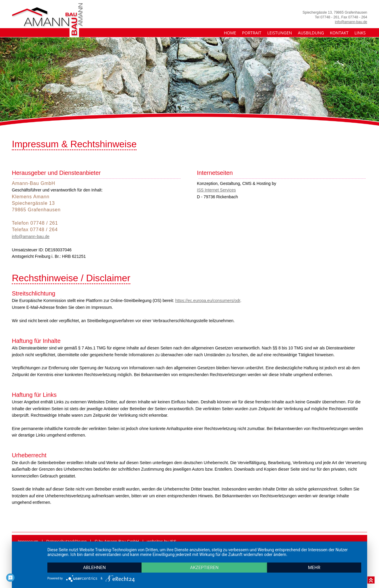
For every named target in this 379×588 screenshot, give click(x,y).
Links (360, 33)
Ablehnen (94, 568)
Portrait (252, 33)
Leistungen (280, 33)
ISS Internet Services (216, 190)
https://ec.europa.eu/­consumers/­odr (208, 301)
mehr (314, 568)
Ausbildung (311, 33)
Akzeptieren (204, 568)
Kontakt (339, 33)
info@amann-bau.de (351, 22)
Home (230, 33)
